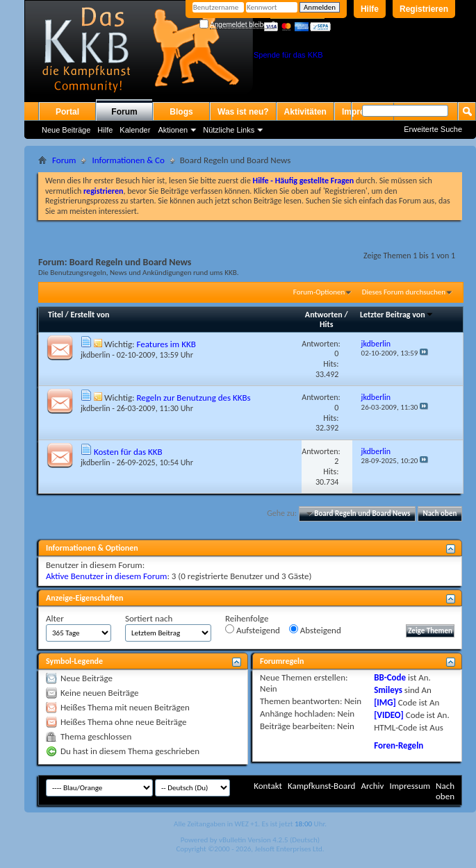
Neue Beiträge (66, 130)
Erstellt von (90, 315)
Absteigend (315, 630)
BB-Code (390, 677)
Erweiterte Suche (433, 129)
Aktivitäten (305, 112)
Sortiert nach (149, 618)
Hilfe (370, 9)
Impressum (410, 786)
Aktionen (173, 130)
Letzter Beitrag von (397, 315)
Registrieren (424, 9)
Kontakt (268, 786)
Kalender (135, 130)
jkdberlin (96, 355)
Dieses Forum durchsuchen (404, 292)
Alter (55, 618)
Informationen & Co (128, 160)
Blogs (181, 112)
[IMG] (385, 702)
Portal (67, 112)
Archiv (372, 786)
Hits (326, 324)
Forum (124, 112)
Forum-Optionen (319, 292)
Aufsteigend (253, 630)
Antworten (324, 315)
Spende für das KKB (288, 55)
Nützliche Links (229, 130)
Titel (56, 315)
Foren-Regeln (399, 745)
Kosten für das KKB (128, 452)
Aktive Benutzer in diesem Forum (106, 576)
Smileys (388, 690)
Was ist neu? (243, 112)
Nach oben (440, 514)
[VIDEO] (389, 715)
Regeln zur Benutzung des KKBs (193, 398)
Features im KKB (166, 344)
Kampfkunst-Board (322, 786)
